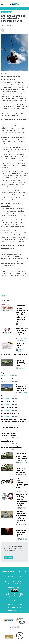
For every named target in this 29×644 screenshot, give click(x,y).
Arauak (19, 607)
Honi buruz (10, 604)
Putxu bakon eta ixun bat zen (11, 413)
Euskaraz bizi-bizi (7, 12)
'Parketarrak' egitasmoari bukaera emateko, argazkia (22, 363)
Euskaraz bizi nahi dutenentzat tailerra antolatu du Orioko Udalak (21, 456)
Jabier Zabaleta (22, 324)
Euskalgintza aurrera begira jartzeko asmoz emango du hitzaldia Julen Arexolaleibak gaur (21, 517)
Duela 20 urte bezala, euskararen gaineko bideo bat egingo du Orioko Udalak (22, 483)
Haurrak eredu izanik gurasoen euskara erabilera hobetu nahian (21, 388)
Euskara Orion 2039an (8, 379)
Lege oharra (19, 604)
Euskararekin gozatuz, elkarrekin (12, 447)
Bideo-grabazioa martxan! (10, 427)
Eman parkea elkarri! (8, 441)
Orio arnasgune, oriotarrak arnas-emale (14, 354)
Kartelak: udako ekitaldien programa (21, 345)
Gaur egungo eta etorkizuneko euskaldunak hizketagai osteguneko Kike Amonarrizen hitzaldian (21, 500)
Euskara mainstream (8, 401)
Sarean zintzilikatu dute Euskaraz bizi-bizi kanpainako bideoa (21, 532)
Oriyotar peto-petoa (8, 373)
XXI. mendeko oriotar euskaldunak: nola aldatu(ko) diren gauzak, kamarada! (14, 420)
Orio (14, 9)
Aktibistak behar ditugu (9, 407)
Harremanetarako (12, 610)
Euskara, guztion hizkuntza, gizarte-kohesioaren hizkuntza (13, 434)
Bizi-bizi (4, 395)
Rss (21, 610)
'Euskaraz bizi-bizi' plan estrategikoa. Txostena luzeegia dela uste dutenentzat (22, 332)
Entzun (22, 26)
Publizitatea (11, 607)
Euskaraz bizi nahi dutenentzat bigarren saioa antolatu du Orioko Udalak (21, 469)
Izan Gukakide (9, 558)
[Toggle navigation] (2, 4)
